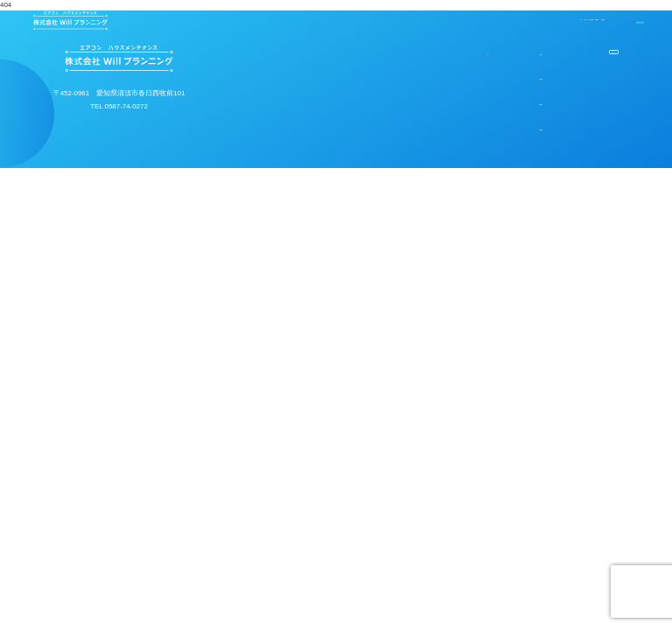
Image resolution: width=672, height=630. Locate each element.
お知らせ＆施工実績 (331, 21)
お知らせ (449, 59)
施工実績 (449, 94)
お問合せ (591, 21)
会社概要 (482, 21)
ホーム (248, 21)
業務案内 (420, 21)
